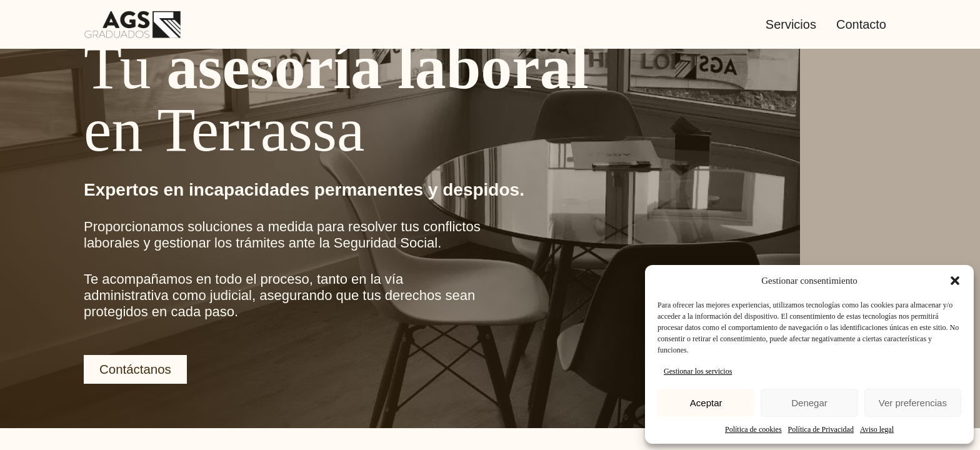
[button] (955, 281)
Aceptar (706, 403)
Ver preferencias (913, 403)
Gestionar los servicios (698, 371)
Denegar (809, 403)
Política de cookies (753, 429)
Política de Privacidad (821, 429)
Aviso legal (877, 429)
